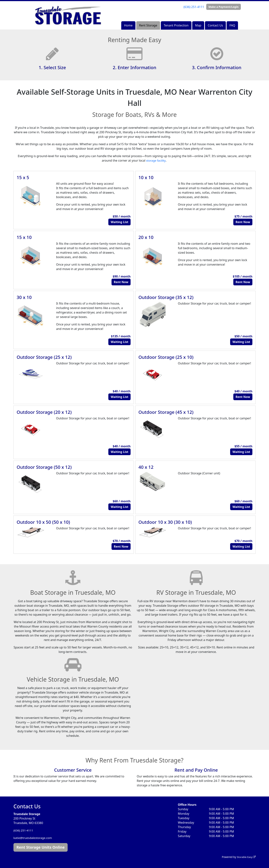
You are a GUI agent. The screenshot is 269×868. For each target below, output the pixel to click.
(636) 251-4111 (194, 7)
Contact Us (215, 25)
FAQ (232, 25)
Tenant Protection (176, 25)
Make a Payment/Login (224, 7)
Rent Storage (148, 25)
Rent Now (243, 222)
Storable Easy (246, 857)
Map (198, 25)
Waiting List (119, 222)
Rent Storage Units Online (41, 847)
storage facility (156, 160)
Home (128, 25)
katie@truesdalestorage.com (34, 838)
